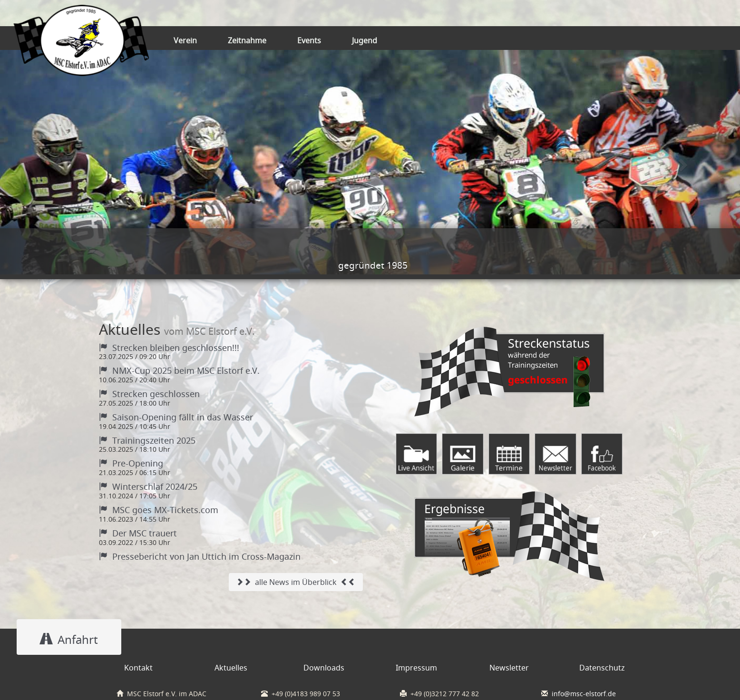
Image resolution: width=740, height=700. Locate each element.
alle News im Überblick (296, 582)
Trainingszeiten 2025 (147, 440)
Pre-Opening (131, 463)
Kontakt (138, 668)
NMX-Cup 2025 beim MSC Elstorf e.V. (179, 370)
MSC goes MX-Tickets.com (159, 510)
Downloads (324, 668)
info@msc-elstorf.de (584, 694)
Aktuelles (231, 668)
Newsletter (509, 668)
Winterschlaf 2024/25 (148, 486)
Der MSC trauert (138, 533)
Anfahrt (69, 640)
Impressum (416, 668)
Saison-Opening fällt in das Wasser (176, 417)
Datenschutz (602, 668)
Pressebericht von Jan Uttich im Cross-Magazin (200, 556)
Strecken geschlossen (149, 394)
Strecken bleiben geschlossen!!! (169, 348)
